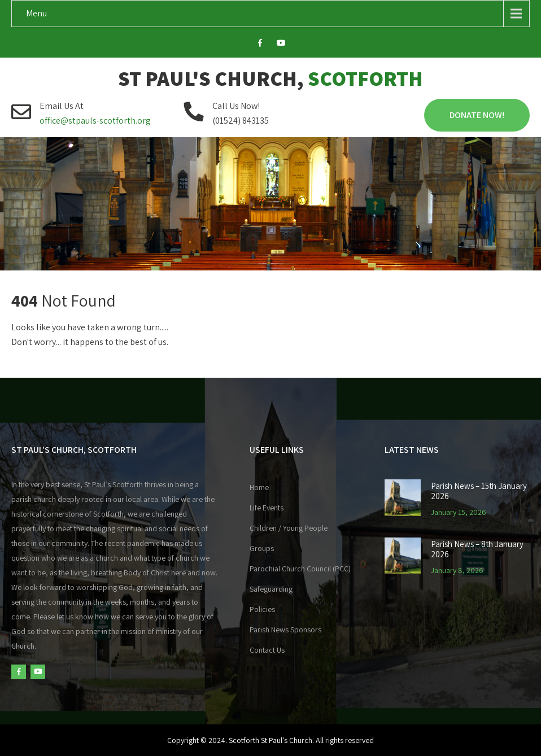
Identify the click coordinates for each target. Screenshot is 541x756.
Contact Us (267, 650)
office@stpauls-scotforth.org (95, 121)
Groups (262, 548)
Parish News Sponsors (285, 630)
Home (259, 487)
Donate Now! (477, 115)
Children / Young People (289, 528)
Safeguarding (271, 589)
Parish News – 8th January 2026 (477, 549)
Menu (36, 13)
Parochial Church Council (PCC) (300, 569)
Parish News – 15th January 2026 (479, 491)
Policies (262, 609)
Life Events (267, 508)
